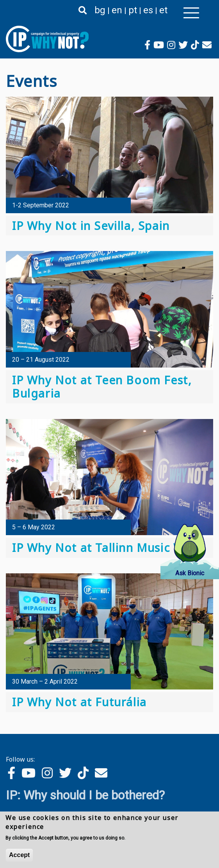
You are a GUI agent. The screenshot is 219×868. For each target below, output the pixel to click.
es (148, 10)
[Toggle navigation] (191, 13)
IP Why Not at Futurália (79, 702)
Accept (19, 857)
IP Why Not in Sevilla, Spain (91, 225)
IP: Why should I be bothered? (85, 795)
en (117, 10)
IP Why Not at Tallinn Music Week (108, 547)
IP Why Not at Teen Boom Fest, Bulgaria (102, 387)
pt (133, 10)
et (163, 10)
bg (100, 10)
